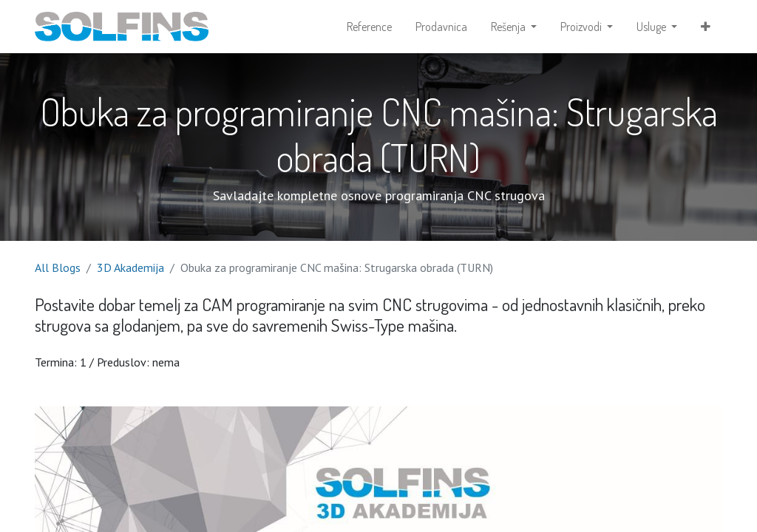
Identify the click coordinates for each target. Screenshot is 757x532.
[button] (706, 27)
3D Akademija (130, 267)
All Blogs (58, 267)
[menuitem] (369, 27)
